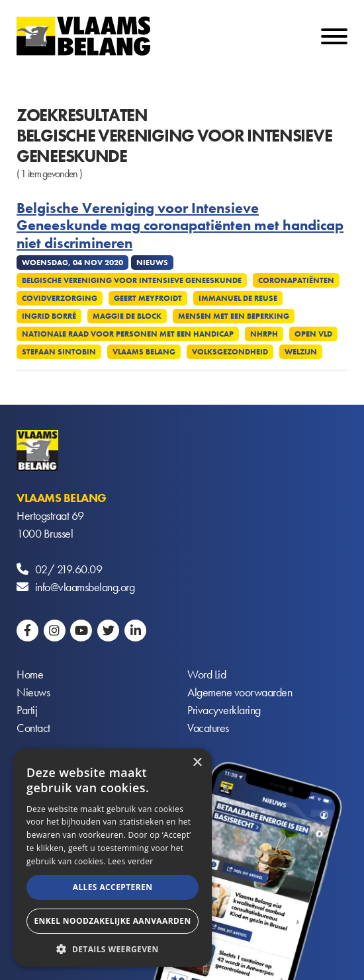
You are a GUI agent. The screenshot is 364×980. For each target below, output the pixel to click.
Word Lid (206, 674)
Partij (27, 710)
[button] (113, 948)
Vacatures (208, 728)
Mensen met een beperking (234, 316)
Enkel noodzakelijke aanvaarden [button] (112, 921)
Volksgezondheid (230, 352)
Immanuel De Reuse (238, 298)
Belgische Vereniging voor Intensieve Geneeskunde (132, 280)
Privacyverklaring (224, 710)
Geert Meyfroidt (148, 298)
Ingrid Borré (49, 316)
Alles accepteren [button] (113, 887)
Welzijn (301, 352)
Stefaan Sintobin (59, 352)
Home (30, 674)
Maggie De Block (127, 316)
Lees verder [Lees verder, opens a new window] (131, 861)
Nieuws (33, 692)
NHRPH (264, 334)
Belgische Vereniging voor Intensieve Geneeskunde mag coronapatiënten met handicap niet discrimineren (180, 226)
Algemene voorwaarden (240, 692)
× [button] (197, 763)
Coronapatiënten (296, 280)
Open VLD (313, 334)
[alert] (113, 858)
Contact (33, 728)
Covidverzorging (60, 298)
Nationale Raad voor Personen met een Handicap (128, 334)
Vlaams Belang (144, 352)
